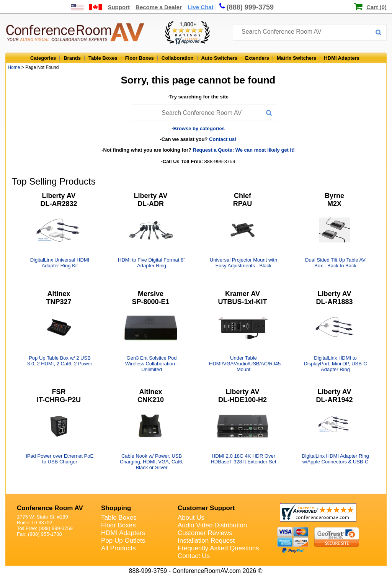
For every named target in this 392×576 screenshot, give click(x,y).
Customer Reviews (205, 533)
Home (14, 67)
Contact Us (194, 556)
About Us (191, 518)
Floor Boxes (140, 58)
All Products (118, 548)
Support (119, 7)
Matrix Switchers (296, 58)
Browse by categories (199, 128)
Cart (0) (376, 7)
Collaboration (178, 58)
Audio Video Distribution (212, 525)
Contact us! (223, 139)
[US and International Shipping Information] (87, 7)
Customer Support (206, 508)
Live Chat (201, 7)
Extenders (257, 58)
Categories (43, 58)
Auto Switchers (220, 58)
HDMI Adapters (342, 58)
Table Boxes (103, 58)
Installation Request (206, 541)
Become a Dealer (159, 7)
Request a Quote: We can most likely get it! (244, 150)
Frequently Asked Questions (218, 548)
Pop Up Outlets (123, 541)
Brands (72, 58)
